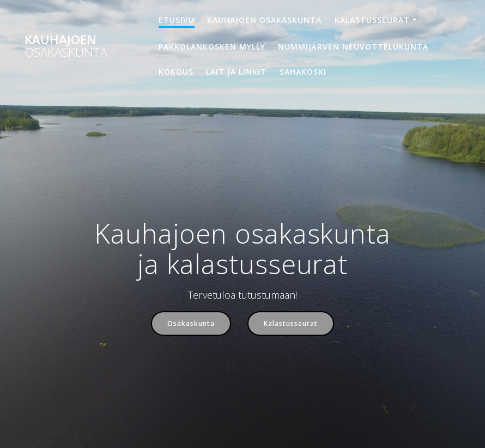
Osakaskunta (191, 323)
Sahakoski (303, 72)
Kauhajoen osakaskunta (264, 20)
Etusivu (177, 20)
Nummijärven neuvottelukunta (353, 47)
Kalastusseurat (372, 20)
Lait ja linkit (236, 72)
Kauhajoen (66, 46)
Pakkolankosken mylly (212, 47)
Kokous (176, 72)
